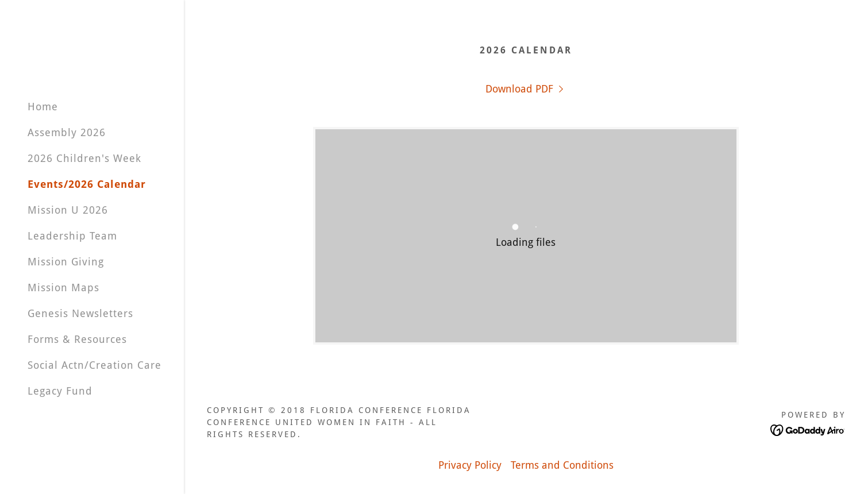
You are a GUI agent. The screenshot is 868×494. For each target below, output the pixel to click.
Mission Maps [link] (63, 287)
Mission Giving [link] (66, 262)
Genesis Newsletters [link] (80, 313)
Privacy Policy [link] (470, 465)
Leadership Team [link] (72, 236)
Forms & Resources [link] (77, 339)
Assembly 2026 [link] (67, 132)
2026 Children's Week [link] (84, 158)
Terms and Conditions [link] (562, 465)
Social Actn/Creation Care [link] (94, 365)
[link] (526, 89)
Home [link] (43, 107)
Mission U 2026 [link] (68, 210)
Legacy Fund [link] (60, 391)
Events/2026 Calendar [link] (87, 184)
